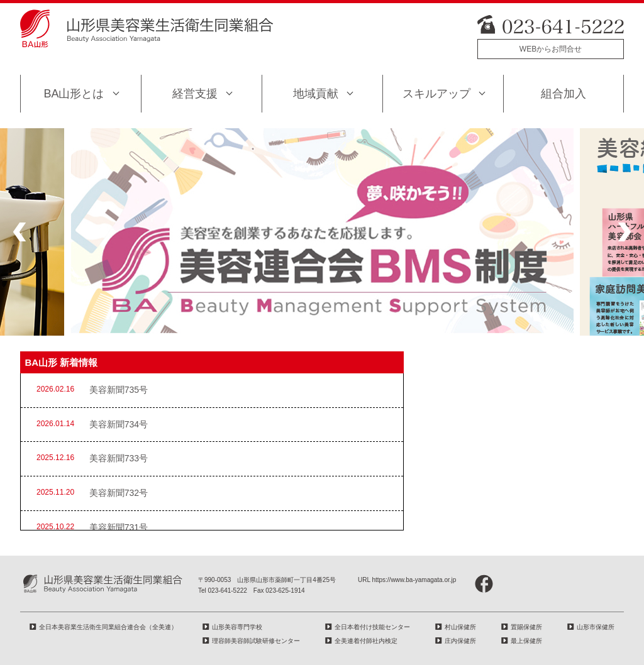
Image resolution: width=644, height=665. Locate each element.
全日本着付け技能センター (372, 627)
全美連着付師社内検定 (366, 641)
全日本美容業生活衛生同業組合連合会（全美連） (108, 627)
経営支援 (195, 94)
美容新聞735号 (119, 390)
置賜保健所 (526, 627)
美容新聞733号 (119, 458)
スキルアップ (436, 94)
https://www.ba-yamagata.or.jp (414, 580)
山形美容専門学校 (237, 627)
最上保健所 (526, 641)
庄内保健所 (460, 641)
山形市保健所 (596, 627)
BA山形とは (74, 94)
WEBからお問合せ (551, 49)
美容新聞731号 (119, 527)
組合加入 (563, 94)
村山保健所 (460, 627)
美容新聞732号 (119, 493)
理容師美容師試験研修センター (256, 641)
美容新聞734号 (119, 424)
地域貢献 (316, 94)
